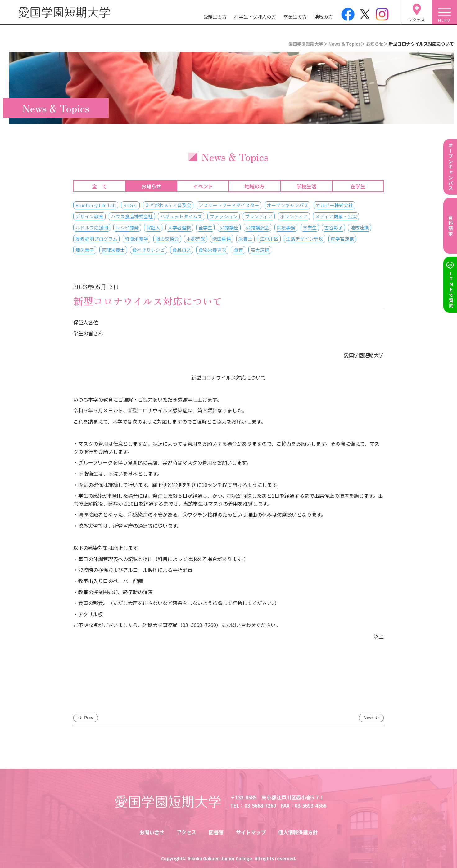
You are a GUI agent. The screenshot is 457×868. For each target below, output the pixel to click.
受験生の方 (215, 17)
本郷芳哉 (196, 239)
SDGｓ (130, 205)
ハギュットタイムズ (181, 216)
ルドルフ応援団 (92, 227)
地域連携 (360, 227)
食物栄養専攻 (212, 250)
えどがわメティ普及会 (168, 205)
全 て (99, 186)
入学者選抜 (179, 227)
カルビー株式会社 (334, 205)
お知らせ (151, 186)
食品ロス (182, 250)
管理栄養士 (113, 250)
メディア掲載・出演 (336, 216)
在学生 (358, 186)
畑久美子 (85, 250)
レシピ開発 (127, 227)
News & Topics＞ (347, 44)
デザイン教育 (89, 216)
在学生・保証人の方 (255, 17)
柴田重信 (222, 239)
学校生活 (306, 186)
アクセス (186, 832)
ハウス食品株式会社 (132, 216)
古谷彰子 (333, 227)
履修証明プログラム (96, 239)
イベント (203, 186)
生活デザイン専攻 (305, 239)
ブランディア (259, 216)
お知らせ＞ (377, 44)
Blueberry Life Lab (96, 205)
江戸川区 (269, 239)
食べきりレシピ (149, 250)
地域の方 (324, 17)
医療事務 (286, 227)
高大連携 (260, 250)
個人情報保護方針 (298, 832)
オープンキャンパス (287, 205)
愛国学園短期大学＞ (308, 44)
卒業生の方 (295, 17)
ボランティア (294, 216)
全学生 (205, 227)
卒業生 (310, 227)
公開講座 (229, 227)
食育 (238, 250)
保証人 (153, 227)
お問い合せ (152, 832)
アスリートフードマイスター (229, 205)
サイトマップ (251, 832)
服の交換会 (167, 239)
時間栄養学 (136, 239)
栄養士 (245, 239)
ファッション (224, 216)
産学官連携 (342, 239)
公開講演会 (258, 227)
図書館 (216, 832)
